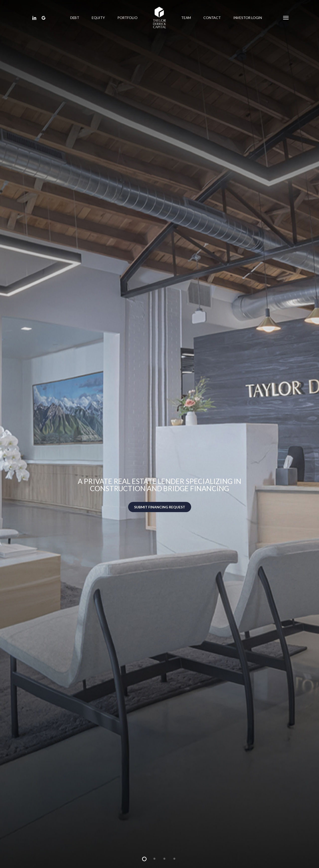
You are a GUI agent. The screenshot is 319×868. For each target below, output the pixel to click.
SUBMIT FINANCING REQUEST (160, 507)
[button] (286, 17)
